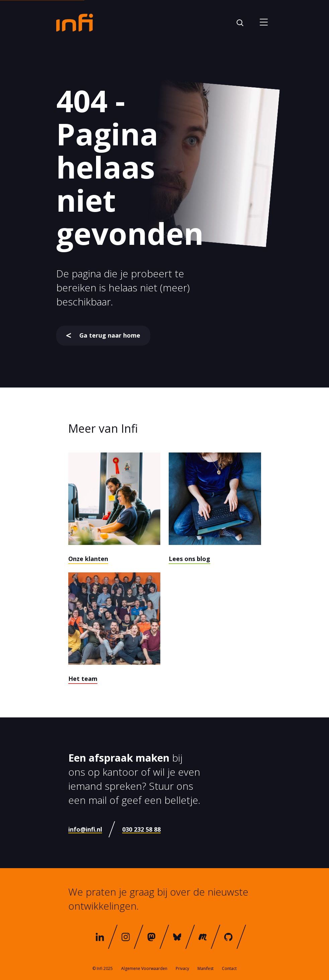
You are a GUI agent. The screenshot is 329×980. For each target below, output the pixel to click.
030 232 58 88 (141, 829)
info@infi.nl (85, 829)
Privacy (182, 968)
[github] (228, 937)
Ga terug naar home (103, 335)
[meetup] (203, 937)
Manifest (205, 968)
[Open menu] (264, 23)
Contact (229, 968)
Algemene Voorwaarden (144, 968)
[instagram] (126, 937)
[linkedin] (100, 937)
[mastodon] (151, 937)
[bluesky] (177, 937)
